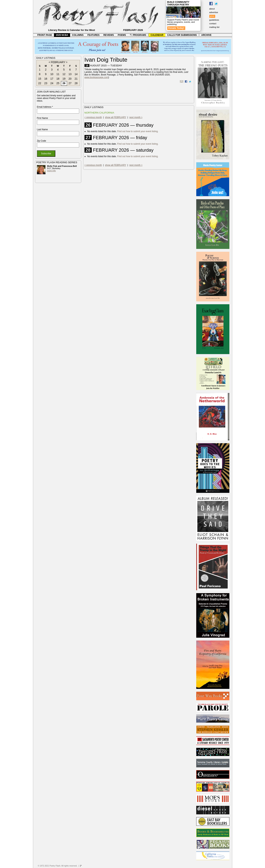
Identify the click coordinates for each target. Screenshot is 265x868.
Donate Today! (176, 28)
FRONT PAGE (45, 35)
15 (40, 79)
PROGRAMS (138, 35)
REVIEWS (109, 35)
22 (40, 83)
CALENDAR (157, 35)
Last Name (42, 129)
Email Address (45, 107)
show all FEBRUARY (116, 117)
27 (70, 83)
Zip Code (42, 141)
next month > (136, 117)
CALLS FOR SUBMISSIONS (182, 35)
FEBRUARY (58, 62)
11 (58, 74)
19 (64, 79)
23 (46, 83)
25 (58, 83)
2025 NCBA (62, 35)
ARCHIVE (206, 35)
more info (52, 171)
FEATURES (93, 35)
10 (52, 74)
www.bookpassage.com (96, 77)
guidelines (214, 20)
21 (76, 79)
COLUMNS (78, 35)
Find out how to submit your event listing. (138, 131)
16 (46, 79)
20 (70, 79)
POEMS (122, 35)
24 (52, 83)
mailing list (214, 27)
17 (52, 79)
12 (64, 74)
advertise (214, 12)
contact (213, 24)
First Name (43, 118)
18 (58, 79)
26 (64, 83)
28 (76, 83)
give (212, 16)
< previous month (93, 117)
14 (76, 74)
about (212, 9)
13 (70, 74)
